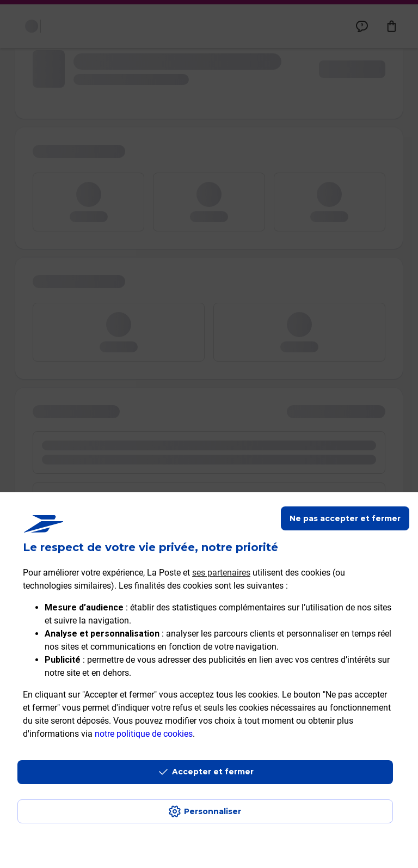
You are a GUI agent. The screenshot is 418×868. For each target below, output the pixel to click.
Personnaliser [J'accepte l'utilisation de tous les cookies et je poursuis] (213, 811)
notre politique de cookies (144, 734)
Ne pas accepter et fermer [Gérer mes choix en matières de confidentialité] (345, 518)
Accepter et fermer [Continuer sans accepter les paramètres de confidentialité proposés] (213, 772)
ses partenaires (221, 573)
